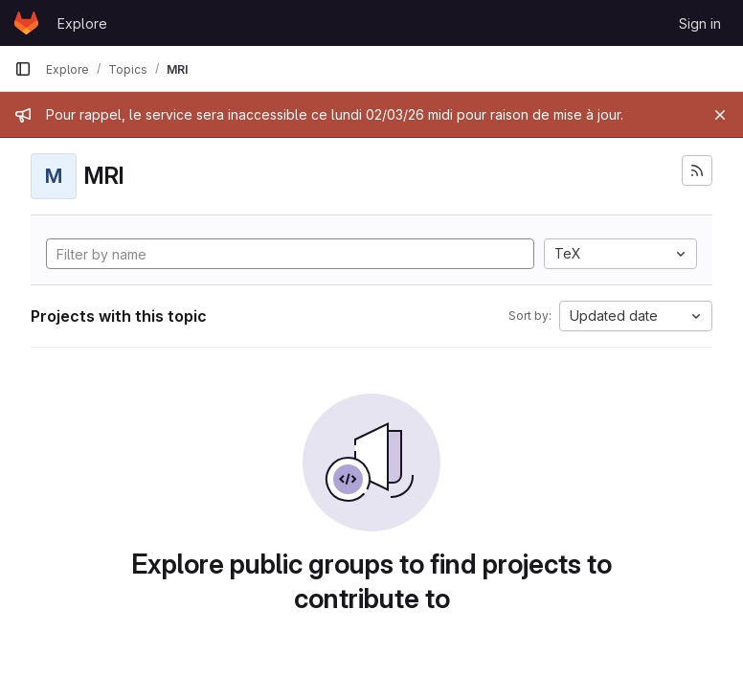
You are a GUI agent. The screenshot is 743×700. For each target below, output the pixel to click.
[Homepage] (26, 23)
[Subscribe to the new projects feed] (697, 170)
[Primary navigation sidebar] (23, 69)
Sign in (700, 23)
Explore (82, 23)
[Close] (720, 115)
